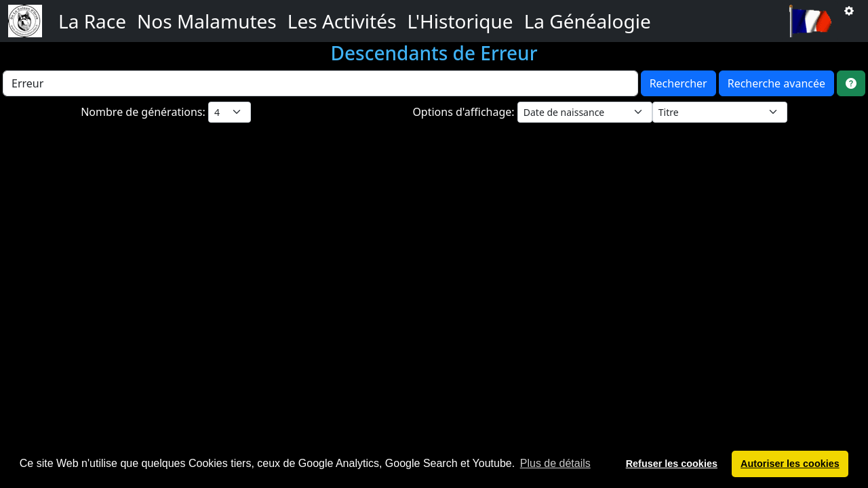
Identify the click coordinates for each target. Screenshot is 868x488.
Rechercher (678, 83)
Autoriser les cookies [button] (790, 464)
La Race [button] (92, 21)
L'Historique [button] (460, 21)
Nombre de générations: (144, 112)
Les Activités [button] (342, 21)
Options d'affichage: (465, 112)
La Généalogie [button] (588, 21)
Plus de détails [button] (555, 463)
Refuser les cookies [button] (672, 464)
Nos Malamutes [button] (207, 21)
